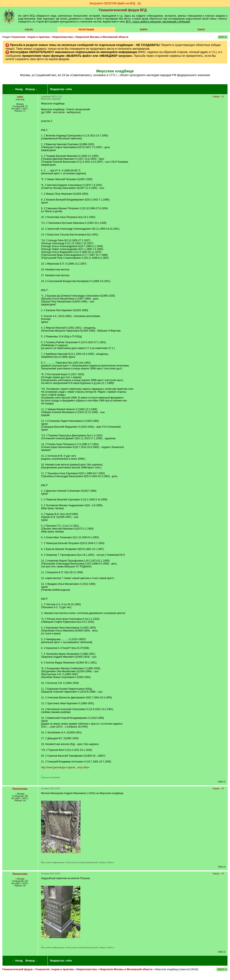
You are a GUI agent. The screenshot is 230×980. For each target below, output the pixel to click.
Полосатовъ (20, 789)
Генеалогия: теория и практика (30, 37)
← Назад (17, 89)
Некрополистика (62, 37)
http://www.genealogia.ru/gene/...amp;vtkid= (65, 767)
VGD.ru (29, 30)
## (223, 97)
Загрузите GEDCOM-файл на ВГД (112, 3)
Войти (144, 30)
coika (69, 89)
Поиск (201, 30)
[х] (139, 3)
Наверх (216, 97)
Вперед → (32, 89)
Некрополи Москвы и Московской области (102, 37)
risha (20, 97)
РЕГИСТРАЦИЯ (86, 30)
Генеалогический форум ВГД (123, 10)
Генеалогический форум (17, 969)
